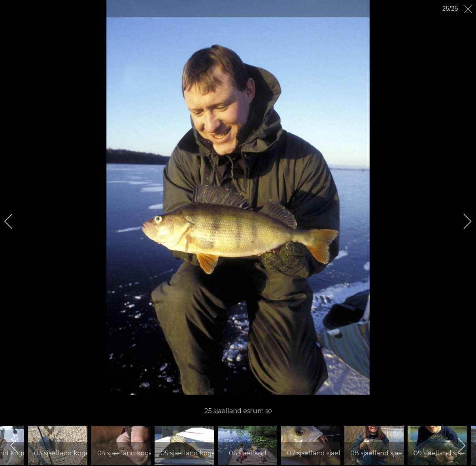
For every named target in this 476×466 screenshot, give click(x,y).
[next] (462, 221)
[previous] (14, 221)
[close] (469, 9)
